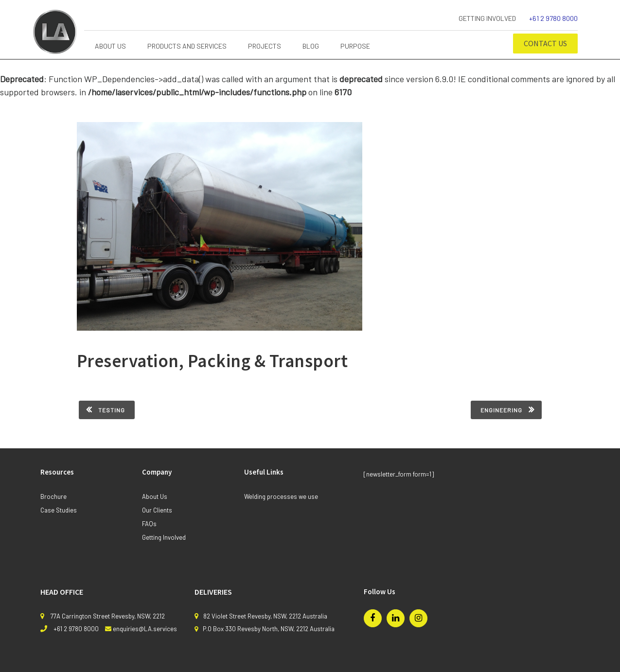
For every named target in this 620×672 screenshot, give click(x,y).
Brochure (53, 496)
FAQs (149, 524)
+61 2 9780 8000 (553, 18)
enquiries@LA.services (145, 629)
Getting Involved (487, 18)
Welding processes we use (281, 496)
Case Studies (59, 510)
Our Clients (157, 510)
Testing (112, 410)
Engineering (501, 410)
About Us (155, 496)
